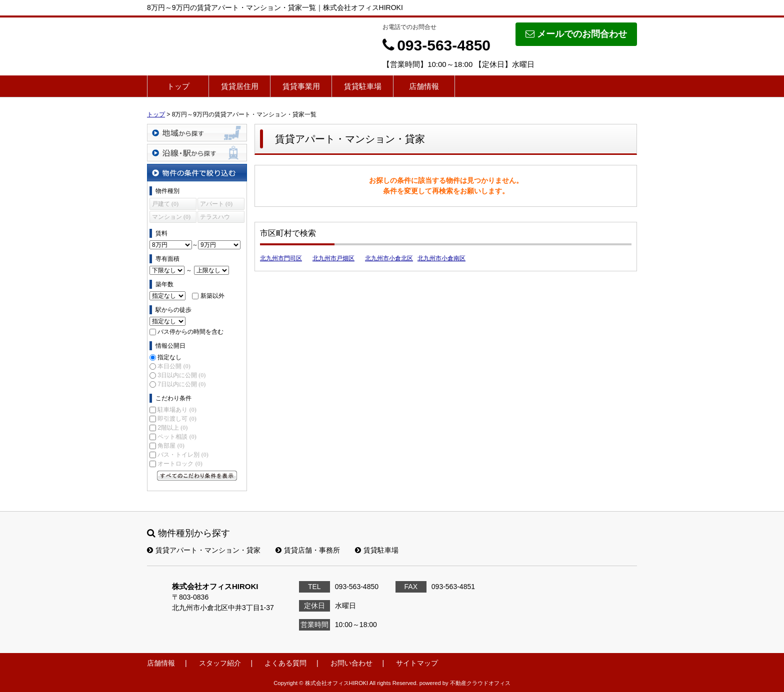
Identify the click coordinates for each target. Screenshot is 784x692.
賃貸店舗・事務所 (308, 550)
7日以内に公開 (181, 384)
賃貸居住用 (240, 86)
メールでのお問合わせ (576, 34)
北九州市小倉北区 (389, 258)
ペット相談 (177, 437)
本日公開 (174, 366)
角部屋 (171, 446)
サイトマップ (417, 663)
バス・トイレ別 (183, 455)
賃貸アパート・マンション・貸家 (204, 550)
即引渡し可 (177, 419)
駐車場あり (177, 410)
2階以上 (172, 428)
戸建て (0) (165, 204)
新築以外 (212, 296)
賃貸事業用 (301, 86)
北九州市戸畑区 (333, 258)
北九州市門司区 (281, 258)
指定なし (169, 357)
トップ (178, 86)
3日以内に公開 (181, 375)
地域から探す (197, 133)
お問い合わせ (351, 663)
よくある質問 (285, 663)
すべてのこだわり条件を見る (197, 476)
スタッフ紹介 (220, 663)
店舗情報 (424, 86)
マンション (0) (171, 217)
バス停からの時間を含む (190, 332)
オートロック (180, 464)
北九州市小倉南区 (441, 258)
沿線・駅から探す (197, 153)
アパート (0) (216, 204)
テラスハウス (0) (215, 218)
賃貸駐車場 (363, 86)
